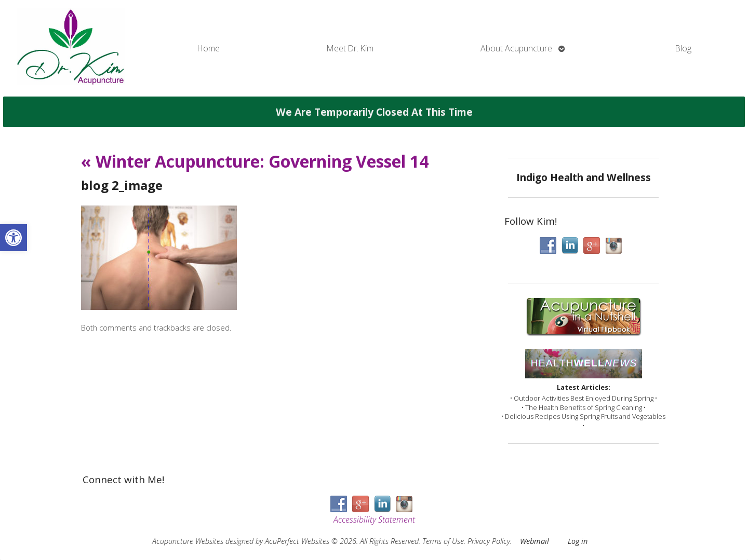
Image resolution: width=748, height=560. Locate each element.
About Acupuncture (516, 48)
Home (209, 48)
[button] (14, 238)
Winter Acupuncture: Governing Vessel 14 (255, 161)
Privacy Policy (489, 541)
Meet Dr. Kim (350, 48)
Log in (578, 541)
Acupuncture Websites (188, 541)
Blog (683, 48)
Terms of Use (443, 541)
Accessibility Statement (374, 520)
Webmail (535, 541)
